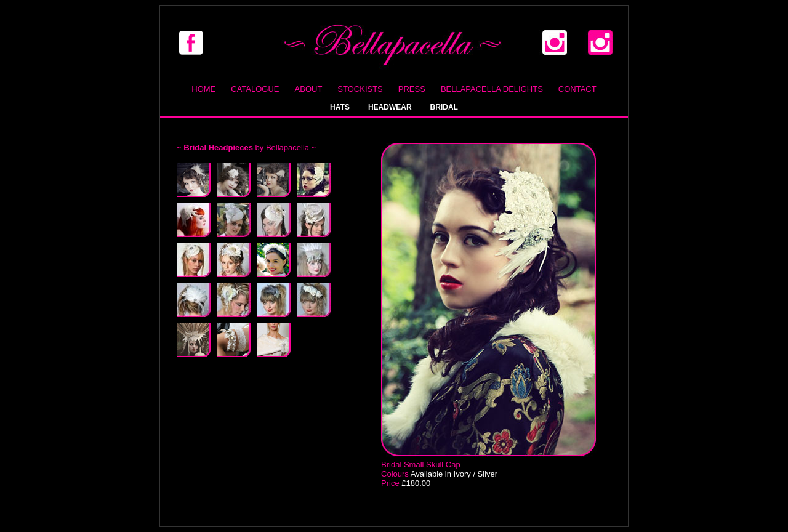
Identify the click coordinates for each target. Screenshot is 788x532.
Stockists (360, 89)
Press (412, 89)
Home (203, 89)
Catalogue (255, 89)
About (309, 89)
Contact (577, 89)
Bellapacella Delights (492, 89)
